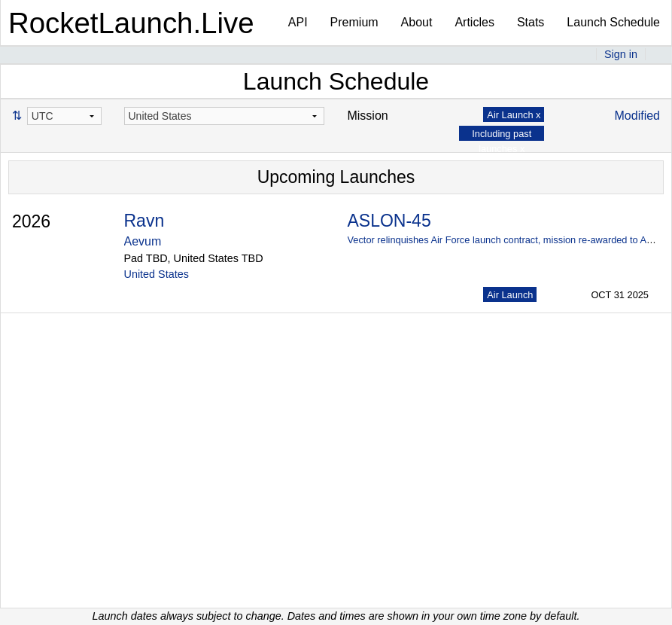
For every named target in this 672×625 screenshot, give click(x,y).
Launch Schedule (613, 22)
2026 (31, 221)
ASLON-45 (389, 221)
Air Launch (510, 295)
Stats (531, 22)
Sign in (621, 54)
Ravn (144, 221)
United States (157, 274)
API (298, 22)
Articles (474, 22)
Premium (354, 22)
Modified (637, 116)
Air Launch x (514, 115)
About (417, 22)
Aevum (143, 241)
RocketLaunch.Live (131, 23)
